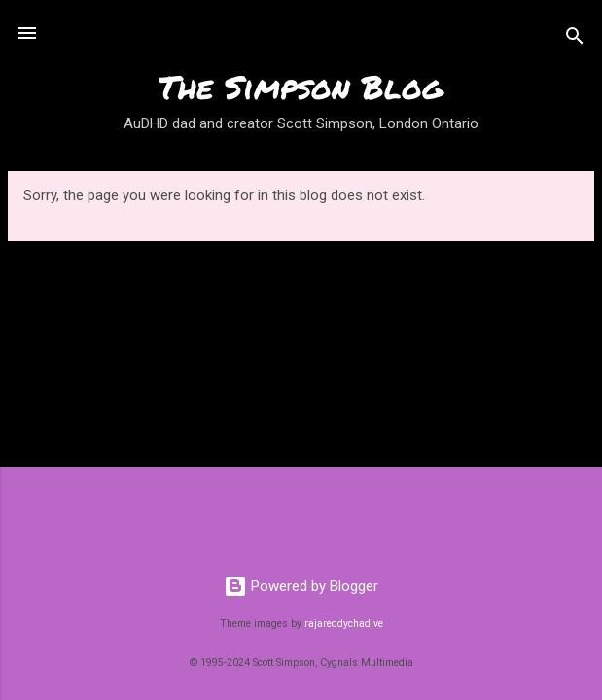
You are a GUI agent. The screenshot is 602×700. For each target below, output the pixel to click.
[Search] (575, 39)
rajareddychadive (344, 624)
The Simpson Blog (301, 86)
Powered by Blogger (301, 586)
